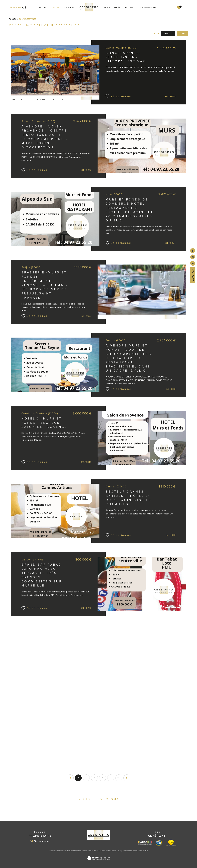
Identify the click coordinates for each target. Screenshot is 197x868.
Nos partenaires (127, 851)
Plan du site (101, 851)
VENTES (55, 8)
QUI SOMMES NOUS (147, 8)
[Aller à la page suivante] (127, 778)
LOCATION (69, 8)
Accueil (43, 8)
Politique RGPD (137, 851)
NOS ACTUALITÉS (112, 8)
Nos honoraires (92, 851)
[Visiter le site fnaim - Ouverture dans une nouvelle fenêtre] (171, 843)
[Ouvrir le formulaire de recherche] (18, 8)
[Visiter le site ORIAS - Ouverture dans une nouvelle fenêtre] (145, 843)
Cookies (145, 851)
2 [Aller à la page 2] (86, 778)
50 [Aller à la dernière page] (119, 778)
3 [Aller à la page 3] (94, 778)
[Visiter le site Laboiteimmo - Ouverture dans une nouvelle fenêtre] (99, 861)
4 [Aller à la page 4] (103, 778)
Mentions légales (111, 851)
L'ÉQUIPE (129, 8)
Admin (119, 851)
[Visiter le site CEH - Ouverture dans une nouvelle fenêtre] (159, 843)
